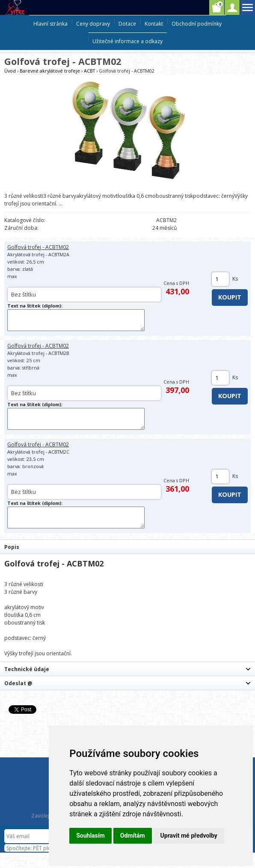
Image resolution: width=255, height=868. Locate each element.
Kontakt (154, 24)
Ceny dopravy (93, 24)
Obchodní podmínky (197, 24)
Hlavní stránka (50, 24)
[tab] (127, 547)
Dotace (127, 24)
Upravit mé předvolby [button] (189, 836)
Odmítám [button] (133, 836)
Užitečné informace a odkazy (127, 41)
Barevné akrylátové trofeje (50, 71)
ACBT (89, 71)
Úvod (10, 71)
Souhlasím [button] (90, 836)
